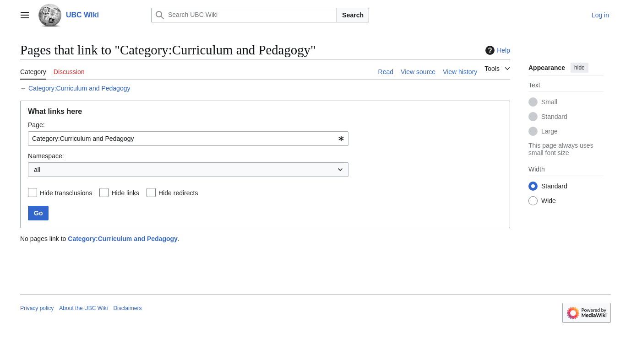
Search (353, 15)
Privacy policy (37, 308)
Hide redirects (178, 193)
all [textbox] (37, 170)
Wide (549, 201)
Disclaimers (127, 308)
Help (497, 50)
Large (549, 131)
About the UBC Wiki (83, 308)
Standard (554, 117)
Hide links (125, 193)
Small (549, 102)
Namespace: (46, 156)
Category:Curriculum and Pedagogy (79, 88)
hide (579, 68)
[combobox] (188, 139)
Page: (36, 125)
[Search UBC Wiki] (244, 15)
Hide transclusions (66, 193)
